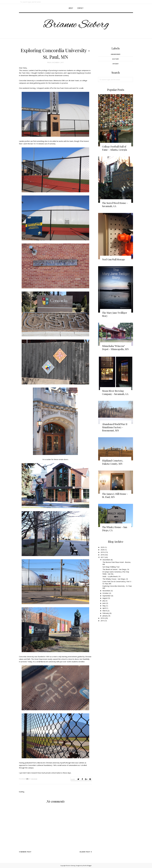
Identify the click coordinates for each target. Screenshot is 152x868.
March (105, 611)
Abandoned (116, 54)
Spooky (116, 64)
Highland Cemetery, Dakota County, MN (113, 462)
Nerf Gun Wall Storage (114, 259)
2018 (102, 555)
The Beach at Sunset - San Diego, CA (116, 569)
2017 (102, 557)
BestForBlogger (87, 866)
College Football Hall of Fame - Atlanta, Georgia (115, 148)
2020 (102, 550)
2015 (102, 621)
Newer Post (26, 852)
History (116, 59)
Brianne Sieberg (76, 25)
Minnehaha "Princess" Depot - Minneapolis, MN (115, 348)
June (104, 603)
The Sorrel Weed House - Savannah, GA (115, 205)
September (107, 596)
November (106, 591)
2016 (102, 618)
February (106, 613)
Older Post (85, 852)
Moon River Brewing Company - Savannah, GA (115, 392)
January (105, 616)
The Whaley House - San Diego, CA (115, 579)
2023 (102, 547)
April (104, 608)
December (106, 560)
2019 (102, 552)
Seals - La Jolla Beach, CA (111, 576)
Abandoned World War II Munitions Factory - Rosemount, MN (115, 427)
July (104, 601)
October (106, 593)
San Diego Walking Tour (111, 567)
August (105, 598)
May (104, 606)
